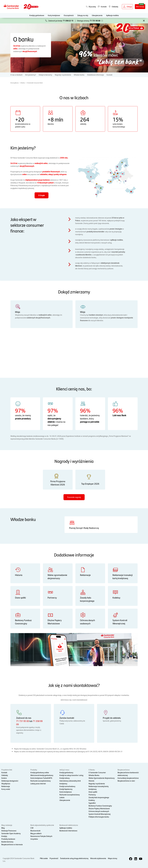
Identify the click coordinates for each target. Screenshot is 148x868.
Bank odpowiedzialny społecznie (42, 825)
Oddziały (5, 775)
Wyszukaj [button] (91, 7)
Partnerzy (92, 795)
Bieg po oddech (36, 833)
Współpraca (6, 783)
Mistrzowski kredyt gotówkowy (42, 775)
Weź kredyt (140, 7)
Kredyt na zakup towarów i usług (71, 775)
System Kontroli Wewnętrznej (99, 814)
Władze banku (79, 75)
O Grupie (42, 195)
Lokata (62, 797)
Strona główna (14, 83)
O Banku (23, 83)
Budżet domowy (7, 842)
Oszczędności (69, 15)
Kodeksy (92, 800)
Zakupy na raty (83, 15)
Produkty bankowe (8, 839)
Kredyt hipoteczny (66, 789)
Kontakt (109, 75)
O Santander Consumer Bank (35, 83)
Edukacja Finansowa (9, 831)
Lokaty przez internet (38, 783)
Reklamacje (6, 786)
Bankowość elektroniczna (69, 825)
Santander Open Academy (11, 833)
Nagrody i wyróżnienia (63, 75)
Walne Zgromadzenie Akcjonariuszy (102, 778)
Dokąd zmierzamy (45, 75)
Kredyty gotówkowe (37, 15)
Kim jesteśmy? (31, 75)
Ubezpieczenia (97, 15)
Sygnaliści (92, 803)
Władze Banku (94, 775)
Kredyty (4, 836)
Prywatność (54, 858)
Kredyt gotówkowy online (40, 772)
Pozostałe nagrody (74, 497)
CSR (32, 828)
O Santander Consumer (97, 772)
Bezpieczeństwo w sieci (126, 781)
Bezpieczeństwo (124, 770)
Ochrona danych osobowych (99, 811)
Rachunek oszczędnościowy (41, 781)
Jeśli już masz (64, 770)
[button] (102, 21)
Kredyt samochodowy (67, 786)
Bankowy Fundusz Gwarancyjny (100, 806)
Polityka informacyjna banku (99, 817)
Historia (91, 781)
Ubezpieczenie (65, 800)
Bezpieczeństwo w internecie (12, 844)
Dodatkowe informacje (96, 75)
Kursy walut (6, 789)
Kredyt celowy (65, 778)
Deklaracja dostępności (10, 781)
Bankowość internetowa (68, 831)
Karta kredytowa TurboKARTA (41, 778)
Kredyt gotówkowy (66, 772)
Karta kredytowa (66, 792)
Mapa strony (113, 858)
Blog (3, 828)
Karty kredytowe (54, 15)
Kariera (4, 778)
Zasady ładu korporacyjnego (99, 797)
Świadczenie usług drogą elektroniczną (74, 858)
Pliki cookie (44, 858)
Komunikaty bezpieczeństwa (128, 778)
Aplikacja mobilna (112, 15)
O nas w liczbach (16, 75)
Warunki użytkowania (98, 858)
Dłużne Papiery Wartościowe (99, 808)
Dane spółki (93, 792)
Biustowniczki (35, 831)
